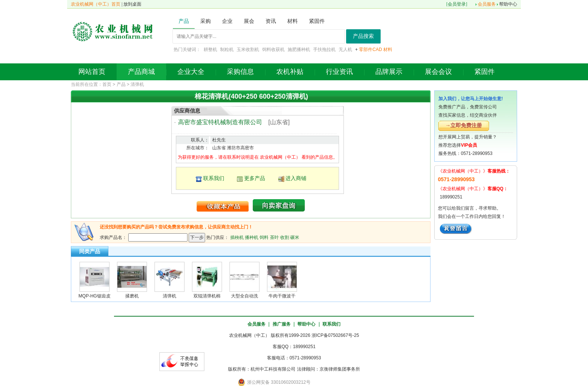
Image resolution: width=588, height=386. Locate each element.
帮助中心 (508, 4)
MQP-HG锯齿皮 (94, 296)
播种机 (252, 237)
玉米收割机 (248, 50)
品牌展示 (389, 72)
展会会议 (438, 72)
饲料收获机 (273, 50)
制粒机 (227, 50)
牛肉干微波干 (282, 296)
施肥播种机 (299, 50)
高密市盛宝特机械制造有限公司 (220, 122)
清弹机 (137, 84)
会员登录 (457, 4)
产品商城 (141, 72)
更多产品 (255, 178)
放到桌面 (132, 4)
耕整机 (210, 50)
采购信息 (240, 72)
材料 (388, 50)
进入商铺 (296, 178)
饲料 (264, 237)
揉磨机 (132, 296)
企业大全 (191, 72)
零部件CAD (370, 50)
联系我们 (214, 178)
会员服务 (487, 4)
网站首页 (92, 72)
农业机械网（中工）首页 (96, 4)
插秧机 (237, 237)
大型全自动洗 (244, 296)
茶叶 (274, 237)
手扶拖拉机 (324, 50)
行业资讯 (339, 72)
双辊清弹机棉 (207, 296)
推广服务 (282, 324)
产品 (121, 84)
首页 (107, 84)
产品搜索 (363, 36)
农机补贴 (290, 72)
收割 (285, 237)
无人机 (345, 50)
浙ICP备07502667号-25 (335, 335)
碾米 (295, 237)
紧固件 (484, 72)
